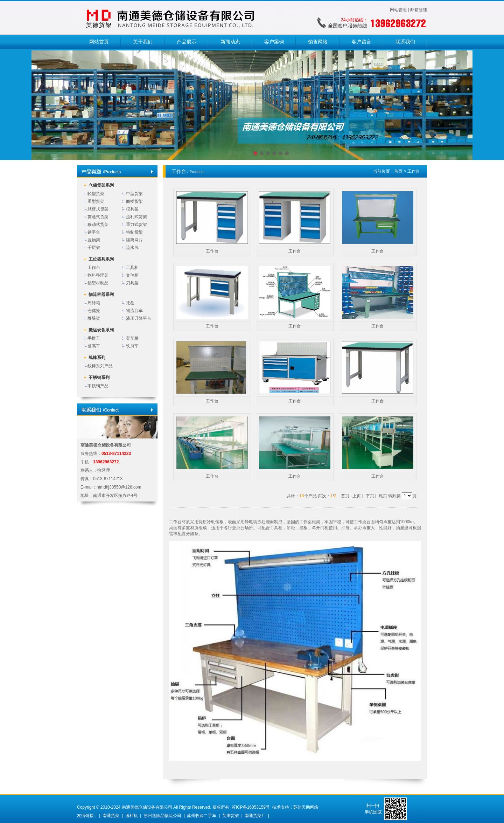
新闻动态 (230, 42)
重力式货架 (136, 224)
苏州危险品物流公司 (162, 816)
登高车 (94, 346)
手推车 (94, 338)
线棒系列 (97, 358)
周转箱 (94, 303)
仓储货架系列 (101, 185)
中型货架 (134, 194)
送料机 (132, 816)
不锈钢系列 (99, 378)
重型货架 (96, 201)
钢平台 (94, 232)
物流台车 (134, 311)
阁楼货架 (134, 201)
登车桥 (132, 338)
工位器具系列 (101, 259)
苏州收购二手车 (202, 816)
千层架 (94, 248)
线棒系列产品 (100, 366)
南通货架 (111, 816)
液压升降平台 (139, 318)
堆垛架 (94, 318)
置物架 (94, 240)
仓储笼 (94, 311)
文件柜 (132, 275)
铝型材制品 (98, 283)
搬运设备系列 (101, 330)
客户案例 (274, 42)
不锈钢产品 (98, 386)
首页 (398, 171)
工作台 (94, 268)
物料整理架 (98, 275)
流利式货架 (136, 217)
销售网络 (318, 42)
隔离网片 (134, 240)
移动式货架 (98, 224)
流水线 (132, 248)
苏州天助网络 (306, 807)
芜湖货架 (231, 816)
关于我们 (143, 42)
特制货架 (134, 232)
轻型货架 (96, 194)
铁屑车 (132, 346)
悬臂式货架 (98, 209)
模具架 (132, 209)
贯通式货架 (98, 217)
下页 (370, 496)
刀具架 (132, 283)
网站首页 (99, 42)
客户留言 (362, 42)
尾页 (383, 496)
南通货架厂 (255, 816)
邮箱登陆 (419, 10)
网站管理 (398, 10)
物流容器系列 (101, 295)
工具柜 (132, 268)
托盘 (130, 303)
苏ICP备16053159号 (251, 807)
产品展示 (187, 42)
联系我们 (405, 42)
